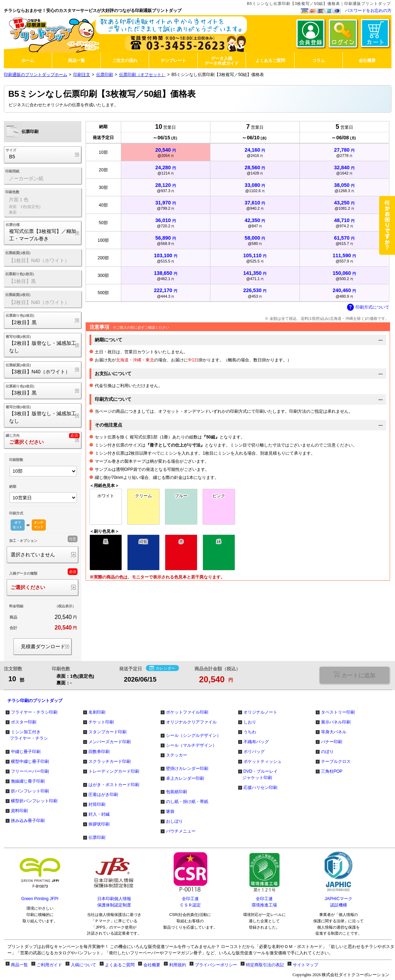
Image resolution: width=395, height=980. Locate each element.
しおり (250, 722)
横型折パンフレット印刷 (34, 801)
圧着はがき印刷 (103, 795)
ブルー (181, 496)
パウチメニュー (181, 831)
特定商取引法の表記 (265, 965)
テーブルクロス (336, 761)
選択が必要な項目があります (354, 675)
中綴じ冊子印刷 (26, 752)
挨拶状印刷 (99, 824)
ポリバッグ (254, 752)
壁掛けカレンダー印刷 (187, 769)
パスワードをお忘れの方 (368, 11)
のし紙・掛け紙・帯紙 (187, 802)
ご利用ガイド (49, 965)
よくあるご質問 (120, 965)
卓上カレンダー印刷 (185, 778)
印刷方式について (368, 308)
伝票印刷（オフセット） (142, 75)
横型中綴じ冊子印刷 (30, 761)
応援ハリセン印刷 (260, 788)
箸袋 (170, 811)
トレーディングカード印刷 (114, 771)
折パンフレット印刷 (30, 791)
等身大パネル (334, 732)
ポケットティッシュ (263, 761)
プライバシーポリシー (216, 965)
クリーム (143, 496)
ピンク (219, 496)
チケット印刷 (101, 722)
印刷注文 (82, 75)
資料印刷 (19, 811)
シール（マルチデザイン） (191, 745)
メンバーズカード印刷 (110, 742)
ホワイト (106, 496)
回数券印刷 (99, 752)
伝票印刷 (105, 75)
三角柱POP (332, 771)
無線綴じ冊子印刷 (28, 781)
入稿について (84, 965)
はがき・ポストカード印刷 (114, 785)
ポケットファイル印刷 (187, 712)
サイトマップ (305, 965)
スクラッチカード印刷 (110, 761)
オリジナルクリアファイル (191, 722)
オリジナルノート (260, 712)
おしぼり (174, 821)
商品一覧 (19, 965)
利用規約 (178, 965)
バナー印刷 (332, 742)
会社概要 (152, 965)
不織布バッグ (256, 742)
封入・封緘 (99, 814)
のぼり (327, 752)
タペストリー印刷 (338, 712)
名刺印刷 (97, 712)
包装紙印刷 (177, 792)
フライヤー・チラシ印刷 (34, 712)
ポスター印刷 (24, 722)
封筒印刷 (97, 804)
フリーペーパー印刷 (30, 771)
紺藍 (143, 542)
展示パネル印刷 (336, 722)
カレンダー (162, 669)
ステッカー (177, 755)
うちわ (250, 732)
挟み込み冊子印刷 (28, 821)
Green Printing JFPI (40, 899)
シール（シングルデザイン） (193, 735)
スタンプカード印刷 (107, 732)
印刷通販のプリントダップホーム (36, 75)
